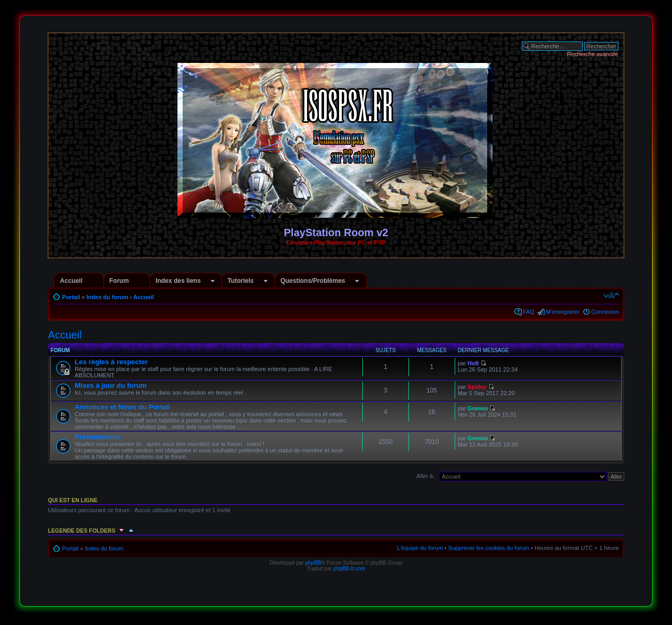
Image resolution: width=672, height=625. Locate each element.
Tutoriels (240, 281)
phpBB (313, 563)
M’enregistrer (563, 312)
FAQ (529, 312)
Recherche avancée (593, 54)
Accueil (71, 281)
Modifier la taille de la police (611, 295)
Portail (71, 297)
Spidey (477, 387)
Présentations (97, 437)
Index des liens (178, 281)
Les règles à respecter (111, 362)
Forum (119, 281)
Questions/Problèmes (313, 281)
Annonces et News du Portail (122, 407)
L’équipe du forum (420, 548)
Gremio (478, 408)
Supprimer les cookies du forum (489, 548)
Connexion (605, 312)
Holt (473, 363)
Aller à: (425, 476)
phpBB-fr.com (349, 569)
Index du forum (107, 297)
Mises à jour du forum (111, 385)
